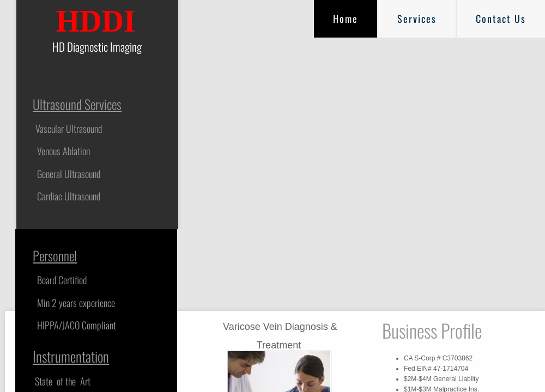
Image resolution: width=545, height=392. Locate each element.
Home (346, 19)
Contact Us (501, 19)
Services (417, 19)
